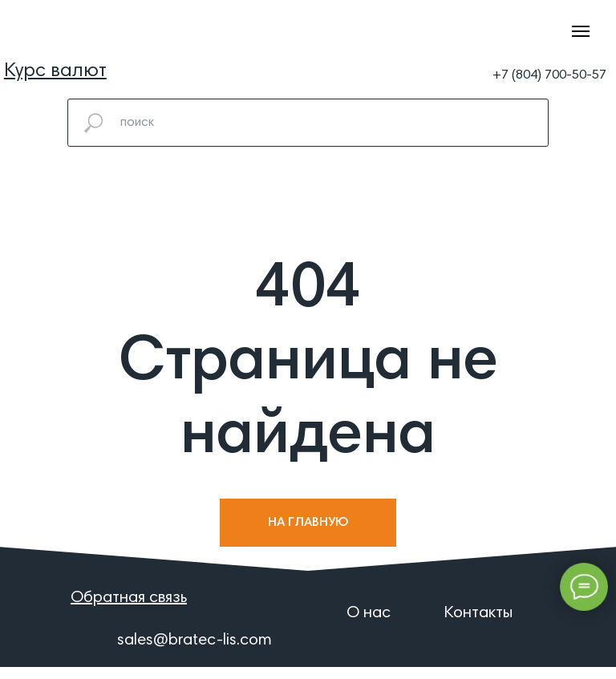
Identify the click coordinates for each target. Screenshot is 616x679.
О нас (369, 613)
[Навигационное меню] (581, 31)
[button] (55, 71)
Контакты (478, 613)
